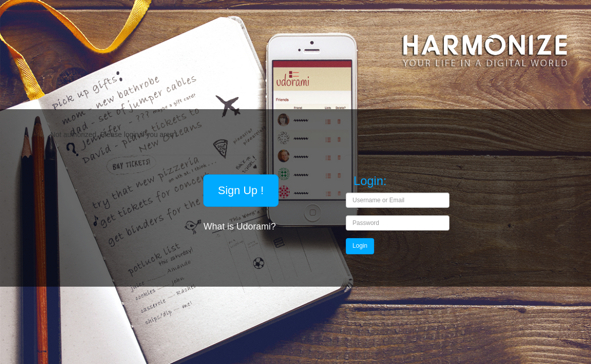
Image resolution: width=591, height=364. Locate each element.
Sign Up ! (241, 190)
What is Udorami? (241, 226)
